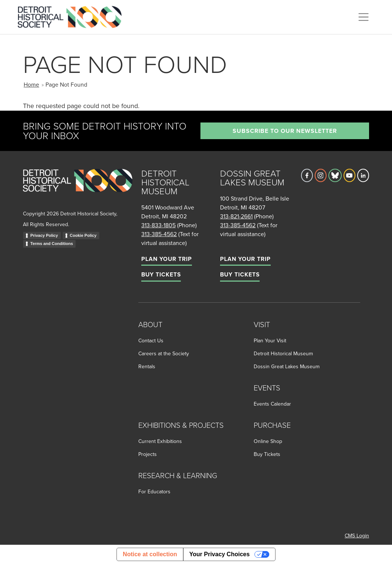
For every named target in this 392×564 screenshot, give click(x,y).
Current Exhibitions (160, 441)
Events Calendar (272, 404)
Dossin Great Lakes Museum (287, 366)
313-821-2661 (236, 216)
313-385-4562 (159, 234)
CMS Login (357, 536)
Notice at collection (150, 554)
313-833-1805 (158, 225)
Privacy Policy (44, 235)
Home (31, 84)
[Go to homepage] (78, 189)
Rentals (147, 366)
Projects (148, 454)
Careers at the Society (164, 353)
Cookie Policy (83, 235)
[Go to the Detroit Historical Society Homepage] (73, 16)
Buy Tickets (161, 274)
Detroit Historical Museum (283, 353)
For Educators (154, 491)
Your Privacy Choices (219, 554)
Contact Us (151, 340)
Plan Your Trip (167, 259)
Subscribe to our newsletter (285, 131)
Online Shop (268, 441)
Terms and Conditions (52, 244)
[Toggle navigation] (364, 17)
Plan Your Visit (270, 340)
